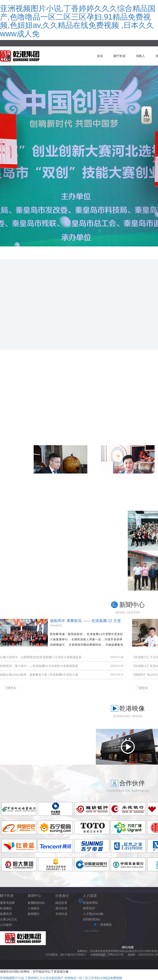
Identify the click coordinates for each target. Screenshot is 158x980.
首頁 (100, 56)
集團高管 (6, 914)
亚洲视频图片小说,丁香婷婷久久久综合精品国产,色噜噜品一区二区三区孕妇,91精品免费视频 (61, 978)
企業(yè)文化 (9, 919)
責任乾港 (61, 908)
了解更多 (10, 688)
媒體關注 (34, 914)
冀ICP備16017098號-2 (73, 955)
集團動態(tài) (36, 903)
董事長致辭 (7, 903)
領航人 (141, 56)
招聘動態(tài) (92, 919)
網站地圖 (128, 947)
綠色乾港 (61, 903)
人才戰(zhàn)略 (93, 914)
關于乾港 (119, 56)
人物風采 (34, 908)
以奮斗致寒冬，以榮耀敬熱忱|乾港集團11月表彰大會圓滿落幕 (41, 657)
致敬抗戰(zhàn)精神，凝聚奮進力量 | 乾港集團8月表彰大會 (39, 675)
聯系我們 (89, 908)
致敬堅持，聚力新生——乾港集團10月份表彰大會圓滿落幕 (39, 666)
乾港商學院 (90, 903)
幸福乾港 (61, 914)
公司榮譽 (6, 925)
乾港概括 (6, 908)
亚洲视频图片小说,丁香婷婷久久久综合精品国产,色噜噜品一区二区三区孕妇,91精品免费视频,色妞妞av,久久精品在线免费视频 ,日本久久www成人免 (78, 21)
